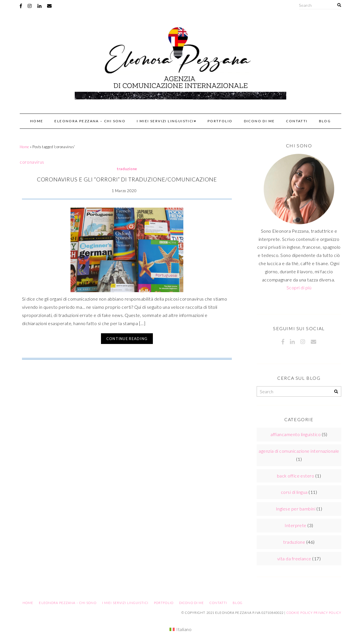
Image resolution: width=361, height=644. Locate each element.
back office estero (296, 476)
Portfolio (220, 121)
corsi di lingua (294, 492)
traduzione (127, 169)
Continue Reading (127, 339)
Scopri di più (299, 287)
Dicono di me (259, 121)
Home (37, 121)
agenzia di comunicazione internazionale (299, 451)
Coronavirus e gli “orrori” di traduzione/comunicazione (127, 179)
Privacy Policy (327, 613)
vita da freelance (294, 558)
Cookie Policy (300, 613)
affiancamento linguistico (296, 434)
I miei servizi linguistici (165, 121)
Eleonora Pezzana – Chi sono (90, 121)
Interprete (296, 525)
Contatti (297, 121)
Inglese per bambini (296, 509)
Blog (325, 121)
